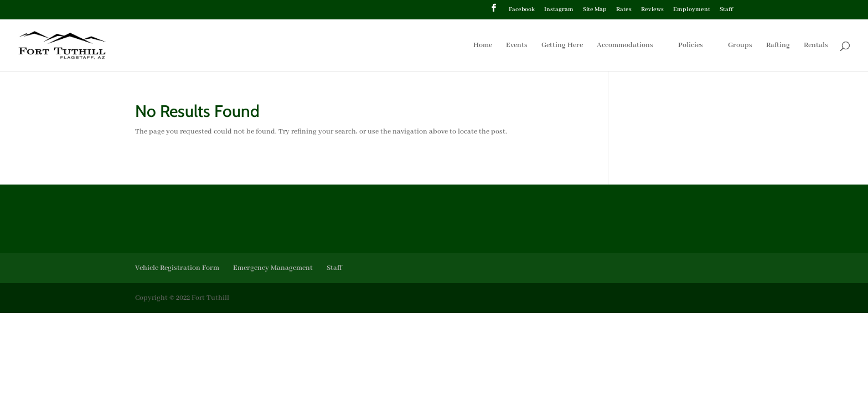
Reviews (652, 10)
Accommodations (625, 46)
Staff (726, 10)
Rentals (816, 46)
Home (483, 46)
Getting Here (562, 46)
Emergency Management (273, 268)
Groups (740, 46)
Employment (692, 10)
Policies (691, 46)
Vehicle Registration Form (177, 268)
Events (517, 46)
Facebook (522, 10)
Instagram (559, 10)
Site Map (595, 10)
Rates (624, 10)
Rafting (778, 46)
